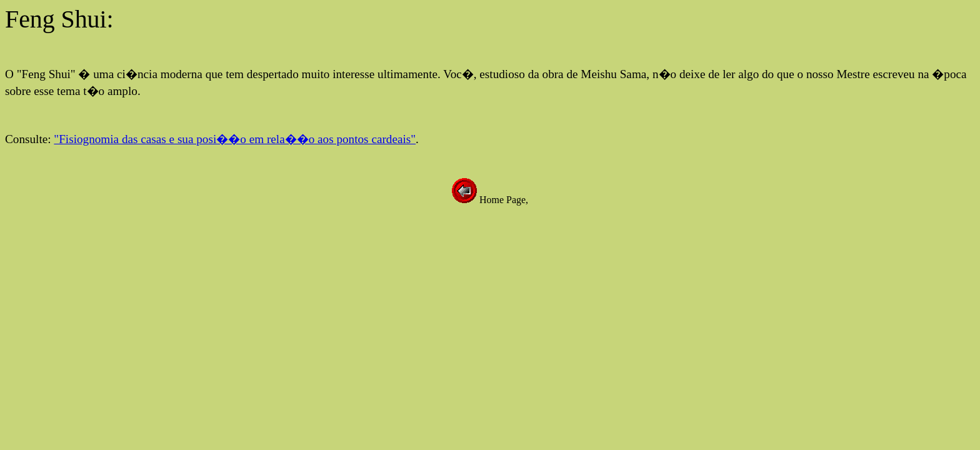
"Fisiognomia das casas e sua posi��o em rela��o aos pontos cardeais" (235, 139)
